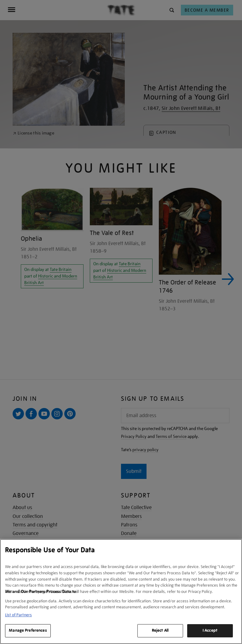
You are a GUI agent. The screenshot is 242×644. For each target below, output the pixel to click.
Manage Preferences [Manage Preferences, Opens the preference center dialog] (28, 630)
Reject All (160, 630)
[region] (121, 592)
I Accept (210, 630)
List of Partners (18, 615)
